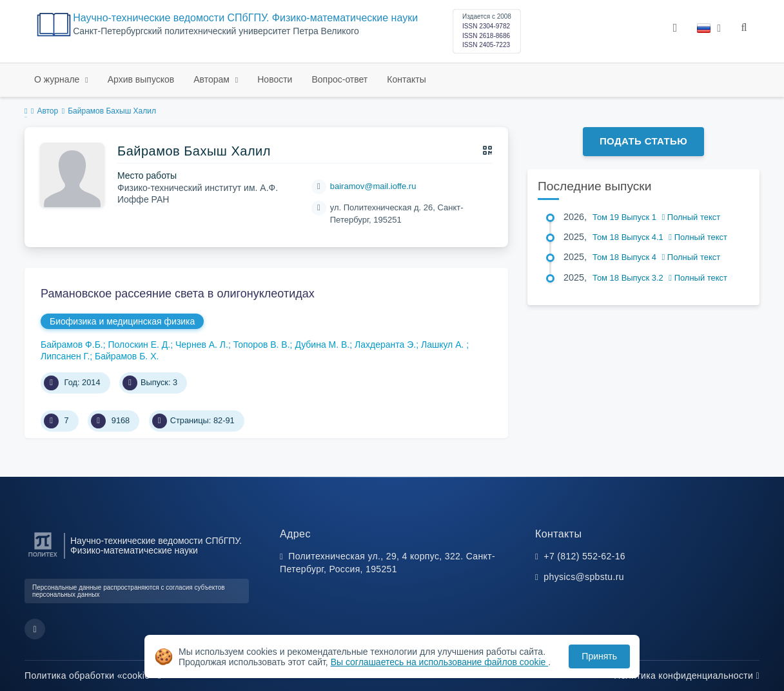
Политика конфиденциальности (687, 676)
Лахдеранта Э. (385, 345)
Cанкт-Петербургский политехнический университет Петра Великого (216, 31)
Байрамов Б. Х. (127, 356)
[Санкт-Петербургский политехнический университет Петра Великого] (43, 557)
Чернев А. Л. (202, 345)
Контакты (406, 79)
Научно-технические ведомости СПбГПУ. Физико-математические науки (245, 18)
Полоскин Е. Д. (140, 345)
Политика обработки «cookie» (93, 676)
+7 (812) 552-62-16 (584, 556)
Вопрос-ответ (339, 79)
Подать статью (643, 141)
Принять (599, 656)
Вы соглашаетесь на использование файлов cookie (440, 662)
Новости (275, 79)
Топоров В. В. (262, 345)
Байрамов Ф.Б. (72, 345)
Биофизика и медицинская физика (122, 321)
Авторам (213, 79)
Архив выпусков (141, 79)
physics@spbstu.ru (583, 577)
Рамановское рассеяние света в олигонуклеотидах (178, 294)
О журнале (58, 79)
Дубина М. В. (322, 345)
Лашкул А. (444, 345)
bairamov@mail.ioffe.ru (373, 186)
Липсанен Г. (65, 356)
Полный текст (691, 217)
